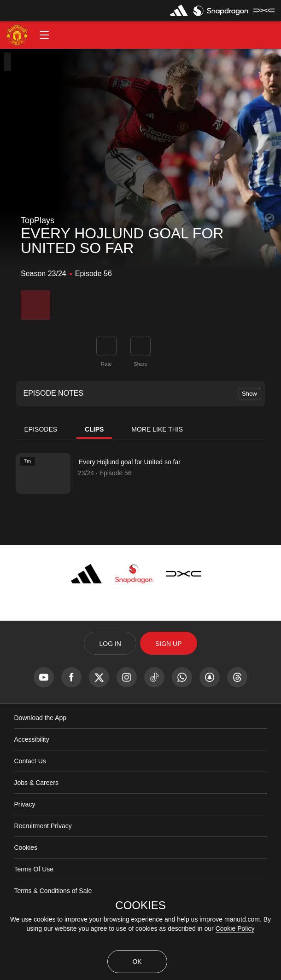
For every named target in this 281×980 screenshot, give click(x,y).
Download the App (41, 718)
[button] (44, 35)
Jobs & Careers (36, 783)
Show (249, 394)
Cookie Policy (235, 928)
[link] (140, 346)
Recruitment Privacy (43, 826)
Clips (94, 429)
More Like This (157, 429)
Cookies (26, 847)
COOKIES (140, 905)
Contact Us (30, 761)
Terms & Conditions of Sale (53, 891)
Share (140, 364)
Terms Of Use (34, 869)
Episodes (41, 429)
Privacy (25, 804)
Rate (106, 364)
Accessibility (32, 739)
